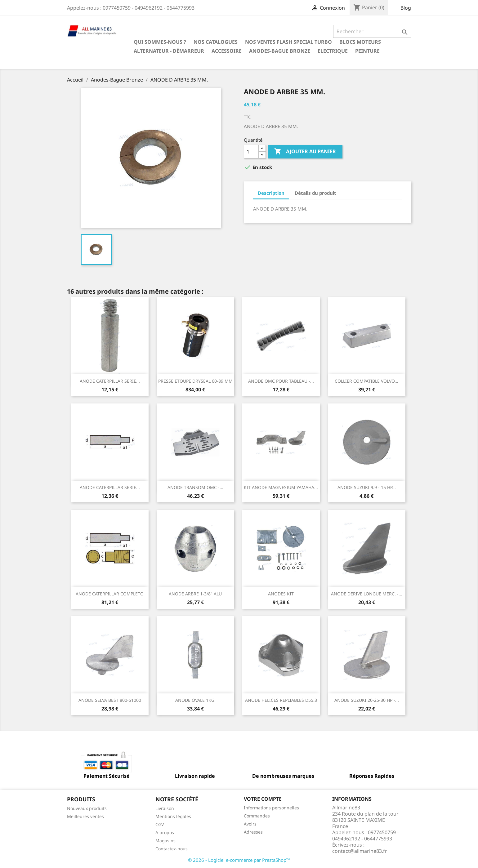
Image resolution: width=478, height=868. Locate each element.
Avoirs (250, 824)
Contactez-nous (172, 849)
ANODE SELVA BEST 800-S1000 (110, 700)
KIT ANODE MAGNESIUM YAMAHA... (281, 487)
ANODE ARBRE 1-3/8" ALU (195, 594)
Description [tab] (271, 193)
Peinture (367, 51)
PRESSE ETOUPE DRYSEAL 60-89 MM (195, 381)
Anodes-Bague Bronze (280, 51)
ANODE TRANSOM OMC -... (195, 487)
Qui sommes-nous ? (160, 42)
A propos (165, 832)
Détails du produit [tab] (315, 193)
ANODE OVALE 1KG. (195, 700)
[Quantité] (251, 152)
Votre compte (263, 799)
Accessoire (227, 51)
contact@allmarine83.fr (360, 851)
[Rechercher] (372, 31)
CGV (160, 824)
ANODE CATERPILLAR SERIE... (110, 381)
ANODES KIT (281, 594)
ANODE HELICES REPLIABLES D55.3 (281, 700)
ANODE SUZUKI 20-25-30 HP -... (367, 700)
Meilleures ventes (85, 816)
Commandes (257, 816)
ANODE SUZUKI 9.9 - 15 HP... (367, 487)
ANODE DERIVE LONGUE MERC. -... (367, 594)
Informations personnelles (271, 808)
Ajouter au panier (305, 152)
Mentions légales (173, 816)
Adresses (253, 832)
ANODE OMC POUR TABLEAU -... (281, 381)
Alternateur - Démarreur (169, 51)
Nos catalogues (216, 42)
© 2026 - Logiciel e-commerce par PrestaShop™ (239, 860)
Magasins (165, 841)
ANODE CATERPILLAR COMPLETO (110, 594)
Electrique (333, 51)
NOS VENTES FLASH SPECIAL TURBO (288, 42)
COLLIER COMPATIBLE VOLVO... (366, 381)
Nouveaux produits (87, 808)
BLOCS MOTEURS (360, 42)
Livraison (165, 808)
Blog (406, 8)
